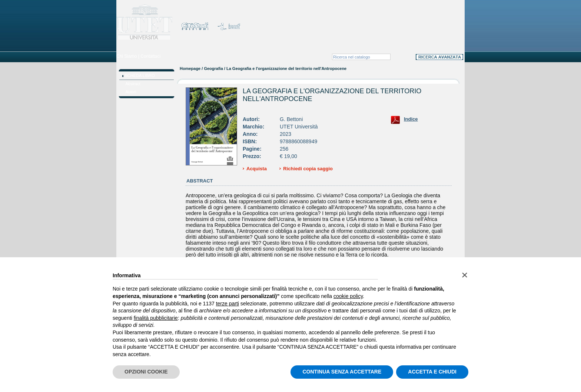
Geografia (213, 68)
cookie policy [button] (348, 296)
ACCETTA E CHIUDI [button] (432, 372)
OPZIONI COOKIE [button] (146, 372)
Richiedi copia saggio (308, 169)
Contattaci (150, 56)
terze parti (228, 304)
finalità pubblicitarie (156, 318)
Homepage (190, 68)
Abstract (133, 84)
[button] (465, 275)
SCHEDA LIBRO (140, 76)
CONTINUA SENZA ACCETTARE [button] (342, 372)
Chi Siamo (127, 56)
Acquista (257, 169)
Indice (411, 119)
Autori (131, 92)
